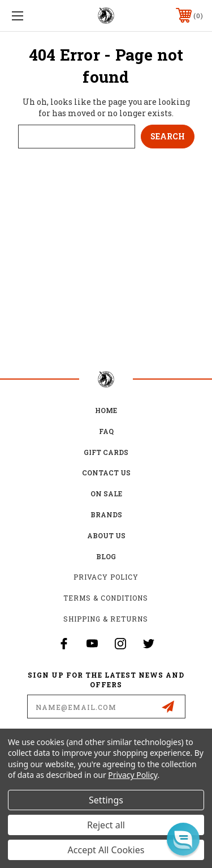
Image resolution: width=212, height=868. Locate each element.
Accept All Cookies (106, 850)
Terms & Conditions (106, 598)
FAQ (106, 431)
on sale (106, 493)
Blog (106, 556)
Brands (106, 514)
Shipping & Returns (106, 619)
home (106, 410)
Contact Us (106, 473)
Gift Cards (106, 452)
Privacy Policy (106, 577)
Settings (106, 800)
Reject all (106, 825)
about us (106, 535)
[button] (183, 839)
